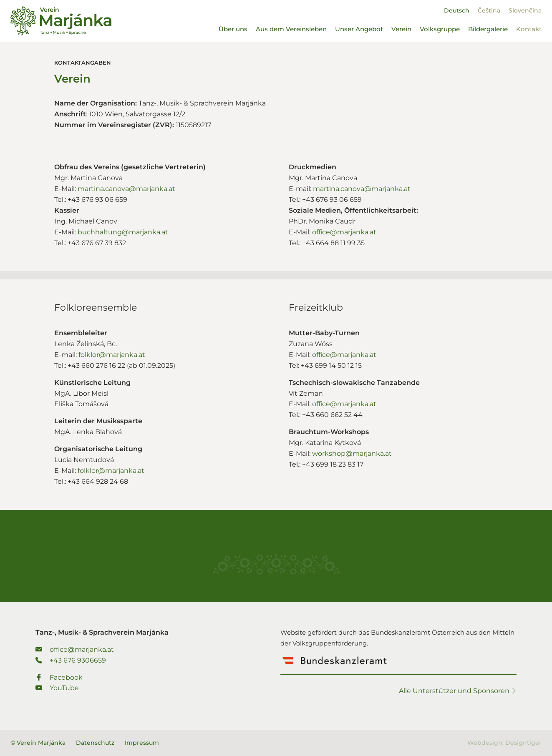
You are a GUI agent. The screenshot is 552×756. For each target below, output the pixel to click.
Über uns (233, 29)
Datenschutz (95, 743)
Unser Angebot (359, 29)
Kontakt (529, 29)
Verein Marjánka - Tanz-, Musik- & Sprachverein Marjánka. (61, 21)
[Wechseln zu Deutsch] (457, 10)
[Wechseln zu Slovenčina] (525, 10)
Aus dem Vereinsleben (291, 29)
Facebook (59, 677)
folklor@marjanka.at (112, 355)
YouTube (57, 688)
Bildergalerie (488, 29)
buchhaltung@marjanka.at (123, 232)
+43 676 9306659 (71, 660)
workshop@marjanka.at (352, 453)
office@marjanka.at (344, 232)
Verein (401, 29)
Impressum (142, 743)
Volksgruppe (440, 29)
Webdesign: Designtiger (504, 743)
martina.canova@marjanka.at (126, 189)
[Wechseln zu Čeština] (489, 10)
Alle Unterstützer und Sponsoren (458, 691)
